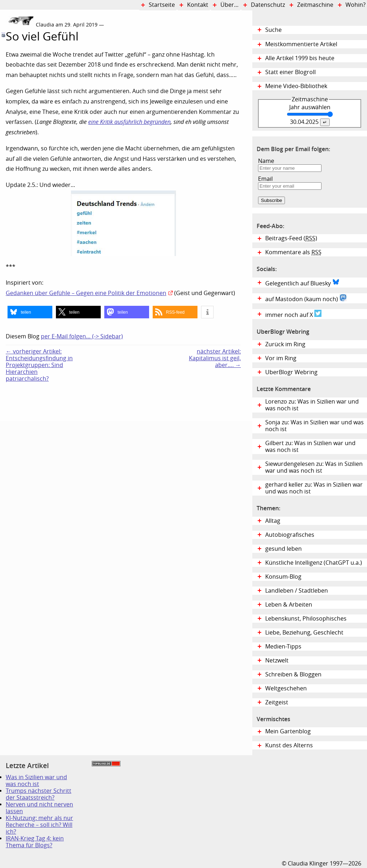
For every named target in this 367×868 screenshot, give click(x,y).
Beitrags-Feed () (291, 238)
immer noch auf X (293, 314)
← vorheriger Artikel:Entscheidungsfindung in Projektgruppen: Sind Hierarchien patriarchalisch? (39, 365)
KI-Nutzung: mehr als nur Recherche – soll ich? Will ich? (39, 825)
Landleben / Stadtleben (297, 591)
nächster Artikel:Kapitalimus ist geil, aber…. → (215, 358)
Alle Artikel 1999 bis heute (300, 58)
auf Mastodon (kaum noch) (306, 298)
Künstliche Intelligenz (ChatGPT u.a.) (314, 563)
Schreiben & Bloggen (293, 674)
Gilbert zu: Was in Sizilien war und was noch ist (310, 447)
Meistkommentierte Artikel (301, 44)
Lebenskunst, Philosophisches (306, 619)
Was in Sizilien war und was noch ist (36, 781)
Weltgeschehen (286, 688)
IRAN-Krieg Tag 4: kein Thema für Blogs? (35, 842)
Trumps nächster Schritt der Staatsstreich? (39, 794)
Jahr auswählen (310, 107)
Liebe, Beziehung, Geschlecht (304, 633)
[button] (30, 312)
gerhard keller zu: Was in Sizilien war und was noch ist (314, 488)
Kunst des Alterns (289, 745)
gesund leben (283, 549)
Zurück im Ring (285, 344)
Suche (273, 30)
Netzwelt (277, 660)
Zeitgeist (277, 702)
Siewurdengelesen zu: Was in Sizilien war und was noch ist (314, 467)
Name (266, 161)
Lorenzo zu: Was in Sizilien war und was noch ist (312, 405)
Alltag (273, 521)
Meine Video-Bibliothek (296, 86)
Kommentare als (293, 252)
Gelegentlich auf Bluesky (302, 283)
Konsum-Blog (283, 577)
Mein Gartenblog (288, 731)
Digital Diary (3, 123)
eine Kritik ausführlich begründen (129, 122)
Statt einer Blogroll (290, 72)
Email (265, 179)
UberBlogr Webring (291, 372)
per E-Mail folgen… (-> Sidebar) (82, 336)
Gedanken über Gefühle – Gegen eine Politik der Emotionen (86, 293)
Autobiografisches (290, 535)
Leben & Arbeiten (289, 605)
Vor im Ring (281, 358)
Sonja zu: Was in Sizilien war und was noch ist (314, 426)
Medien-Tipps (283, 647)
